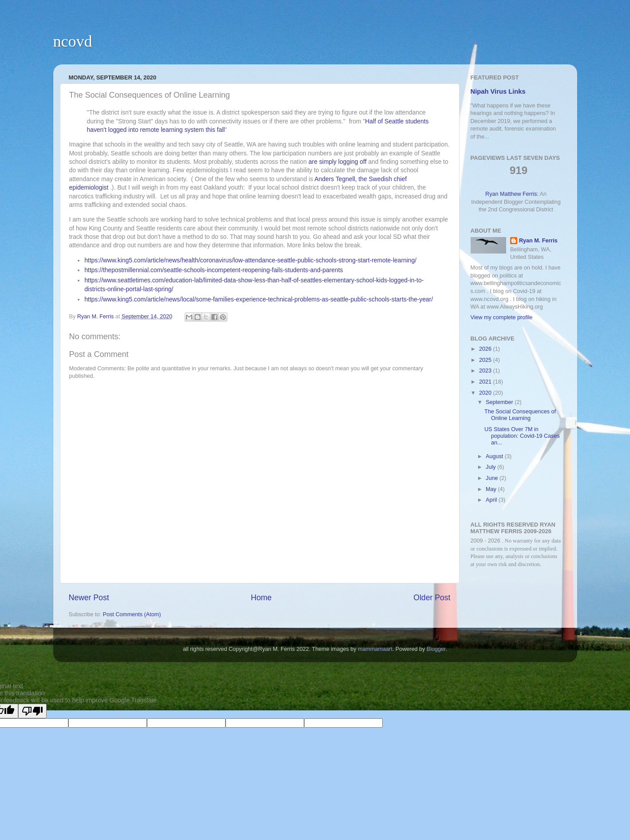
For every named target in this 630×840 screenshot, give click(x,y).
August (495, 456)
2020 (486, 393)
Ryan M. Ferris (538, 241)
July (491, 467)
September (500, 402)
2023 (486, 371)
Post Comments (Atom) (132, 614)
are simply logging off (338, 162)
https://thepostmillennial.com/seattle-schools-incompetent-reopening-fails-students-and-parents (214, 270)
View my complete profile (502, 317)
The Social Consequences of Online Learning (520, 415)
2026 (486, 349)
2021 (486, 382)
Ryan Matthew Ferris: (512, 194)
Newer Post (89, 598)
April (492, 500)
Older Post (432, 598)
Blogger (436, 649)
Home (261, 598)
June (493, 478)
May (492, 489)
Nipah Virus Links (498, 91)
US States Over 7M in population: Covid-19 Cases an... (522, 436)
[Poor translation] (32, 711)
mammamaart (375, 649)
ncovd (73, 41)
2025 (486, 360)
